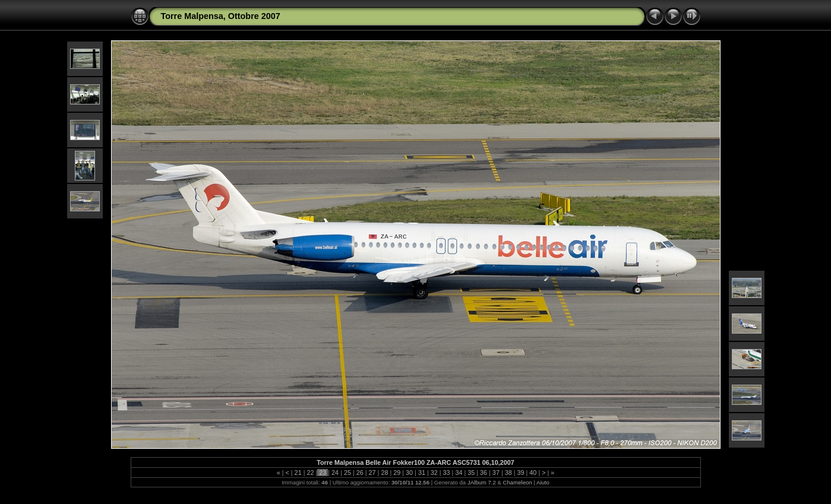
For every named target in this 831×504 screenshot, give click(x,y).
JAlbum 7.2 (482, 482)
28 (384, 473)
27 (372, 473)
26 (360, 473)
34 (459, 473)
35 (471, 473)
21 (298, 473)
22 (310, 473)
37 (496, 473)
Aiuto (543, 482)
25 (347, 473)
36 (484, 473)
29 (397, 473)
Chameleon (518, 482)
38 (508, 473)
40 (533, 473)
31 (422, 473)
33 (447, 473)
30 (409, 473)
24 (335, 473)
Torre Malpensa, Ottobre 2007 (221, 16)
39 (521, 473)
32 (434, 473)
